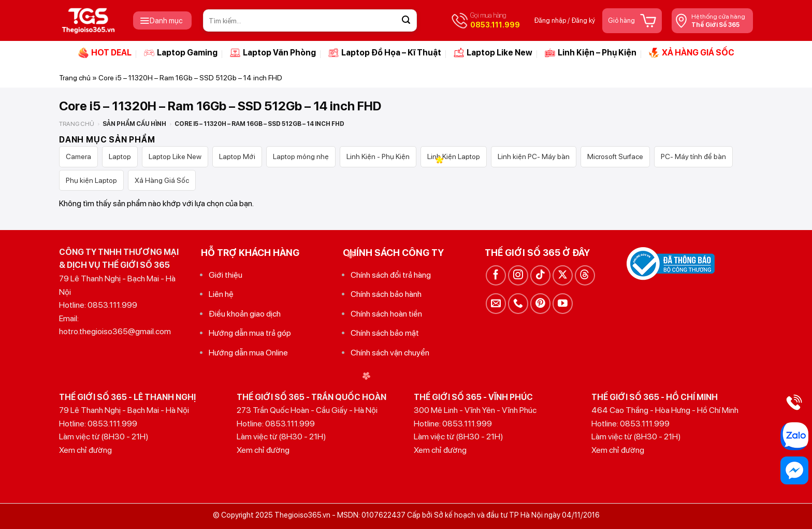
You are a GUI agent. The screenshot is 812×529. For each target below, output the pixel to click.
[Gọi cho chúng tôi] (518, 303)
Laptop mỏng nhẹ (301, 156)
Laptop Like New (493, 53)
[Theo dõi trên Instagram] (518, 275)
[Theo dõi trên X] (563, 275)
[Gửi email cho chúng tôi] (496, 303)
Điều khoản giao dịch (245, 314)
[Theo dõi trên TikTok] (540, 275)
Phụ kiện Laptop (91, 180)
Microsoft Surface (615, 156)
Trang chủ (75, 78)
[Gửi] (406, 21)
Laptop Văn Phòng (273, 53)
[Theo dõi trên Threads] (585, 275)
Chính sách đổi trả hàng (391, 275)
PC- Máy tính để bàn (693, 156)
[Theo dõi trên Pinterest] (540, 303)
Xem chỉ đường (85, 450)
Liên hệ (221, 294)
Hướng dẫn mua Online (248, 353)
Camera (78, 156)
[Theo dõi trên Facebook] (496, 275)
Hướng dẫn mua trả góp (250, 333)
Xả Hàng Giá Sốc (162, 180)
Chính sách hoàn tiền (386, 314)
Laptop (120, 156)
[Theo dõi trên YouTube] (563, 303)
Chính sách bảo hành (386, 294)
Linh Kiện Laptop (454, 156)
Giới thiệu (226, 275)
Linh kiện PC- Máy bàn (534, 156)
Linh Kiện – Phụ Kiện (591, 53)
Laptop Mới (237, 156)
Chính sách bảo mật (385, 333)
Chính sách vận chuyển (390, 353)
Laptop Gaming (181, 53)
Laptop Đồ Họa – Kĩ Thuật (385, 53)
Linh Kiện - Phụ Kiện (378, 156)
